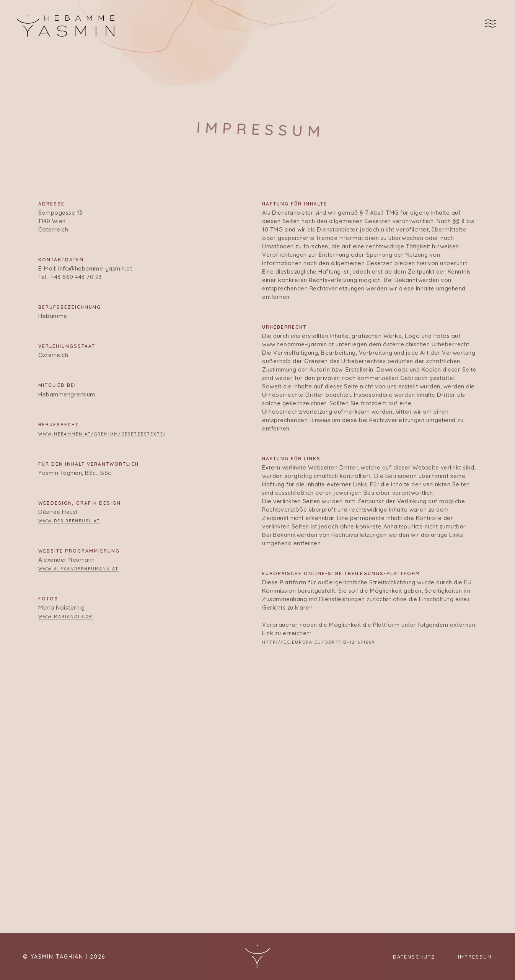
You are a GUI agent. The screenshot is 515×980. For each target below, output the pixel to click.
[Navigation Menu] (492, 26)
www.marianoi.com (66, 616)
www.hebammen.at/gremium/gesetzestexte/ (102, 434)
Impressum (475, 957)
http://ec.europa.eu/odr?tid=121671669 (319, 642)
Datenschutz (414, 957)
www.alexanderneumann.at (78, 569)
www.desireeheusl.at (69, 521)
